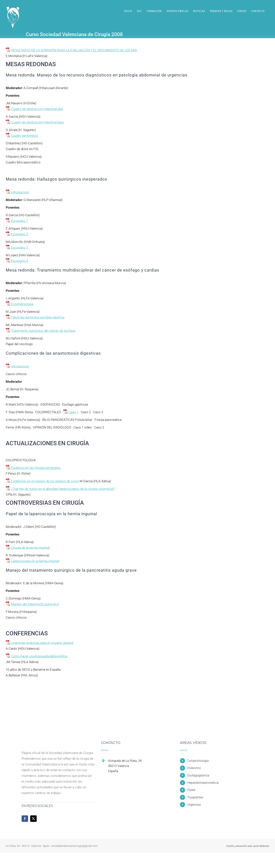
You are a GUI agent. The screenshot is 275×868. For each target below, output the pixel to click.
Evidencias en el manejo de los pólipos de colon (45, 481)
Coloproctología (198, 761)
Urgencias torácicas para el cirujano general (42, 643)
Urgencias (194, 805)
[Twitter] (33, 819)
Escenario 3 (19, 248)
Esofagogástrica (198, 775)
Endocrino (194, 768)
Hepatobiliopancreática (203, 783)
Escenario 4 (19, 261)
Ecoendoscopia (22, 304)
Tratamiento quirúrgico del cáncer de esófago (43, 331)
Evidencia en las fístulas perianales (36, 468)
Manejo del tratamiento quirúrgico (35, 604)
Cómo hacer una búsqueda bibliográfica (39, 656)
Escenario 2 (19, 234)
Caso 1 (74, 412)
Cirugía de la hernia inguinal (30, 548)
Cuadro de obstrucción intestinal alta (37, 109)
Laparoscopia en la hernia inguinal (35, 561)
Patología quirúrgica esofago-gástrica (38, 317)
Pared (191, 790)
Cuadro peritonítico (25, 136)
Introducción (20, 192)
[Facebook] (25, 819)
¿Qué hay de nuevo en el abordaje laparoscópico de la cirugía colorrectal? (63, 489)
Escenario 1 (19, 221)
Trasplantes (195, 797)
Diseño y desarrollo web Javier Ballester (248, 846)
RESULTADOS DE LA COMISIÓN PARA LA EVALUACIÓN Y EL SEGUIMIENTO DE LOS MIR (74, 50)
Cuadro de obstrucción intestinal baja (37, 122)
